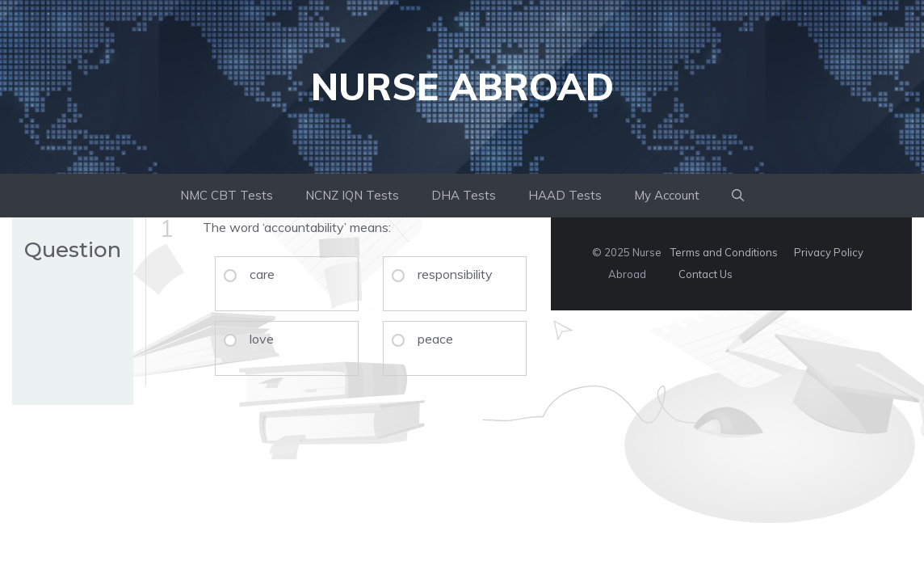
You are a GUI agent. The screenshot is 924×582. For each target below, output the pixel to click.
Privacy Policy (829, 252)
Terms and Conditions (724, 252)
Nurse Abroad (462, 86)
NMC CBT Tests (227, 195)
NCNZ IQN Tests (352, 195)
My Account (667, 195)
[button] (738, 196)
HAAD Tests (565, 195)
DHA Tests (464, 195)
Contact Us (706, 274)
